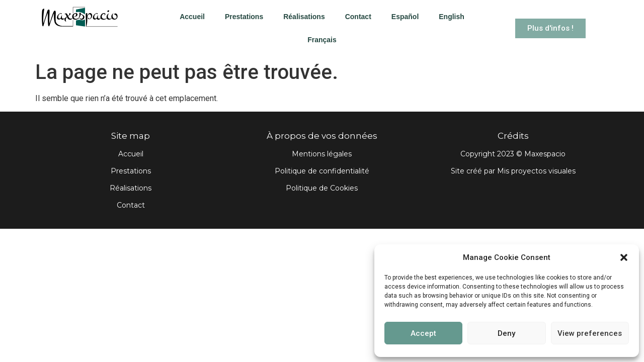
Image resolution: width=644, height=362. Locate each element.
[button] (624, 257)
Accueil (192, 17)
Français (322, 40)
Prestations (244, 17)
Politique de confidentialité (322, 171)
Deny (506, 333)
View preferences (590, 333)
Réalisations (304, 17)
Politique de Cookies (322, 188)
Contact (358, 17)
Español (405, 17)
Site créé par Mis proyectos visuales (513, 171)
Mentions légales (322, 154)
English (452, 17)
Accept (423, 333)
